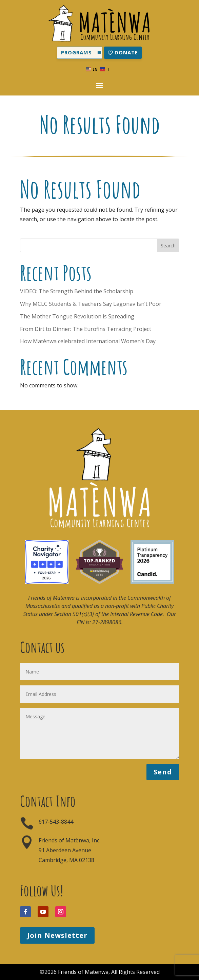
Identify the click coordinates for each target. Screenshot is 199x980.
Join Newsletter (57, 935)
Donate (126, 52)
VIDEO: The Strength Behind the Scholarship (77, 291)
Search (168, 246)
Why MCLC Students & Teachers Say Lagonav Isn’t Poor (91, 304)
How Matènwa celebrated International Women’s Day (88, 341)
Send (163, 772)
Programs (76, 52)
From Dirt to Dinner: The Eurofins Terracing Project (86, 329)
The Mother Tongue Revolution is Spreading (77, 316)
